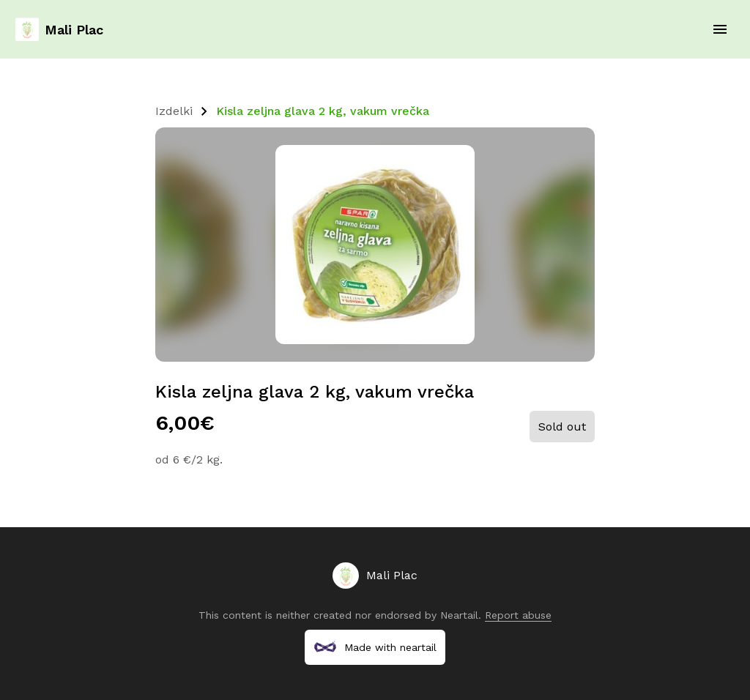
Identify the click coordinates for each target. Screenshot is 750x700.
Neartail (459, 615)
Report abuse (518, 615)
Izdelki (174, 111)
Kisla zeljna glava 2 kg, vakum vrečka (323, 111)
